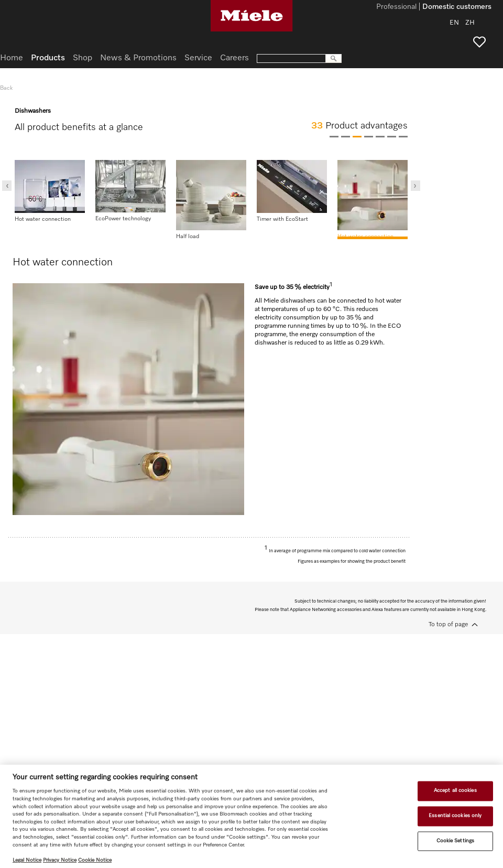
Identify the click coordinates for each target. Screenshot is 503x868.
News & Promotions (138, 58)
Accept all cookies (455, 791)
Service (198, 58)
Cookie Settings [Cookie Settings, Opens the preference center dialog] (455, 841)
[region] (251, 816)
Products (48, 58)
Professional (396, 7)
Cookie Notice (95, 860)
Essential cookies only (455, 816)
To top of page (448, 625)
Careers (234, 58)
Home (12, 58)
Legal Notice (27, 860)
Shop (83, 58)
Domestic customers (457, 7)
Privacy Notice (60, 860)
